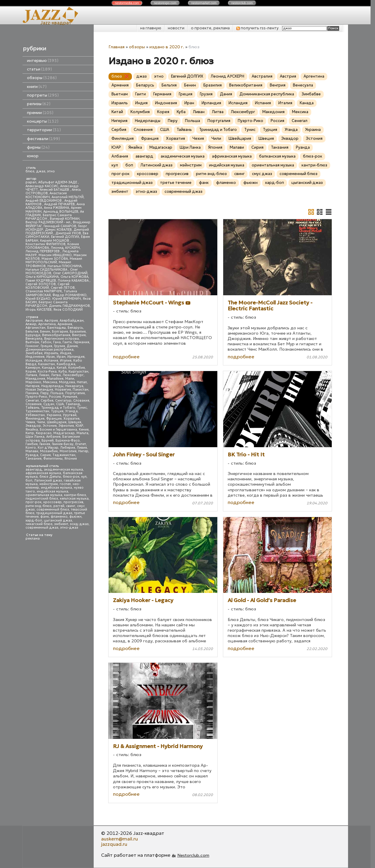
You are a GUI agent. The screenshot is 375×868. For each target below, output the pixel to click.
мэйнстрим (49, 484)
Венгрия (79, 335)
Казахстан (46, 364)
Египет (81, 444)
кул (84, 477)
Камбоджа (66, 364)
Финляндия (35, 419)
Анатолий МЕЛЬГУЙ (68, 197)
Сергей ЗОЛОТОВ (41, 284)
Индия (66, 353)
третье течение (176, 183)
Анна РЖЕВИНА (56, 208)
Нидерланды (52, 386)
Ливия (82, 448)
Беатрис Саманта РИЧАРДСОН (49, 217)
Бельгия (32, 332)
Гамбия (32, 444)
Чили (41, 422)
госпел (65, 484)
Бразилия (78, 332)
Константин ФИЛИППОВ (46, 244)
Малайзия (55, 379)
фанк (45, 517)
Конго (31, 448)
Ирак (51, 357)
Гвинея (45, 444)
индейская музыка (56, 488)
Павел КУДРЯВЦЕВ (41, 281)
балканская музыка (277, 156)
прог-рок (33, 502)
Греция (46, 346)
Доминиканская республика (50, 350)
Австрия (51, 321)
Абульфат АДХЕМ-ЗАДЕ (58, 182)
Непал (82, 382)
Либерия (68, 448)
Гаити (67, 342)
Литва (56, 375)
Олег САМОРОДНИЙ (70, 273)
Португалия (75, 393)
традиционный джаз (54, 513)
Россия (55, 397)
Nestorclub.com (193, 855)
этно (51, 171)
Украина (54, 415)
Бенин (45, 332)
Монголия (68, 451)
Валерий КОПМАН (65, 219)
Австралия (34, 321)
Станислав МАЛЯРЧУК (44, 291)
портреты (43, 95)
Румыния (70, 397)
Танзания (33, 459)
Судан (49, 404)
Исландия (34, 361)
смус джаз (262, 174)
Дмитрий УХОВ (68, 233)
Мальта (82, 433)
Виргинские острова (62, 339)
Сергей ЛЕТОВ (63, 288)
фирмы (38, 147)
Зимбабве (34, 353)
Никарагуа (74, 386)
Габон (46, 342)
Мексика (50, 382)
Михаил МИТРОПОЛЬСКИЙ (54, 260)
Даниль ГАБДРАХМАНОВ (69, 306)
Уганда (71, 411)
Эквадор (33, 426)
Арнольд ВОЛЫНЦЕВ (61, 212)
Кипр (30, 433)
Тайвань (32, 408)
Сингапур (63, 401)
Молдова (67, 382)
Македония (35, 379)
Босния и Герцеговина (58, 430)
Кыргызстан (78, 372)
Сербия (47, 401)
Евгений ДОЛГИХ (65, 237)
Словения (33, 404)
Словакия (81, 401)
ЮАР (79, 426)
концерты (43, 121)
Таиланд (73, 404)
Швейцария (57, 422)
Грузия (59, 346)
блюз (30, 171)
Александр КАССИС (42, 186)
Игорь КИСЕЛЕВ (39, 310)
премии (40, 113)
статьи (39, 69)
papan (31, 182)
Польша (57, 393)
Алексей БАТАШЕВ (55, 190)
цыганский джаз (58, 520)
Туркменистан (37, 411)
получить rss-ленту (257, 28)
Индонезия (35, 357)
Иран (61, 357)
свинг (71, 506)
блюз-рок (71, 477)
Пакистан (80, 390)
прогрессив (73, 502)
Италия (66, 361)
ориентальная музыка (44, 495)
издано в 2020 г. (167, 47)
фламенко (59, 517)
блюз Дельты (50, 477)
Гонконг (32, 346)
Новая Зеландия (39, 390)
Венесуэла (34, 339)
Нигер (83, 451)
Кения (84, 430)
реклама (33, 539)
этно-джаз (69, 528)
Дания (72, 346)
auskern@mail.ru (119, 839)
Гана (57, 342)
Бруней (48, 441)
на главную (151, 28)
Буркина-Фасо (68, 441)
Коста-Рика (47, 372)
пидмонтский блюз (42, 499)
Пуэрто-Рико (36, 397)
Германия (81, 342)
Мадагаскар (64, 433)
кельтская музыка (74, 499)
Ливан (44, 375)
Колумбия (76, 368)
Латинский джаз (48, 480)
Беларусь (75, 328)
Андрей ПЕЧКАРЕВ (59, 204)
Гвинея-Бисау (63, 444)
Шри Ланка (35, 437)
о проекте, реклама (210, 28)
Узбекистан (35, 415)
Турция (57, 411)
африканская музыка (43, 473)
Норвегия (63, 390)
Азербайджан (72, 321)
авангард (34, 470)
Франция (54, 419)
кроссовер (52, 502)
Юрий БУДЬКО (38, 299)
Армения (65, 324)
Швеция (75, 422)
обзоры (42, 78)
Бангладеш (56, 328)
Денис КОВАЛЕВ (58, 230)
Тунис (82, 408)
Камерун (33, 368)
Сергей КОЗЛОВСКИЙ (47, 286)
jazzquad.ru (114, 844)
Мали (70, 379)
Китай (62, 368)
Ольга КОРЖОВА (74, 277)
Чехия (30, 422)
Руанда (32, 455)
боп (29, 480)
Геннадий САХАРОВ (60, 226)
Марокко (33, 382)
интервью (43, 61)
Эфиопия (66, 426)
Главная (117, 47)
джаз (41, 171)
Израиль (51, 353)
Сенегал (32, 401)
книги (37, 87)
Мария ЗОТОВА (55, 259)
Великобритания (56, 335)
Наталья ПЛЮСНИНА (64, 266)
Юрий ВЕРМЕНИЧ (67, 299)
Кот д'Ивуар (48, 448)
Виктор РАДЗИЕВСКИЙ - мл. (48, 222)
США (60, 404)
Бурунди (33, 335)
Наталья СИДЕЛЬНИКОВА (47, 270)
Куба (63, 372)
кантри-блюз (75, 495)
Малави (32, 451)
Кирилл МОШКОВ (55, 241)
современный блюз (53, 510)
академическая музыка (63, 470)
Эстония (50, 426)
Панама (32, 393)
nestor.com (127, 3)
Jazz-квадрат (56, 23)
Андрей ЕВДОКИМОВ (44, 201)
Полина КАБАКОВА (74, 281)
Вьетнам (32, 342)
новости (176, 28)
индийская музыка (52, 491)
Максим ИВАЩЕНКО (55, 255)
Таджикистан (64, 455)
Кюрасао (44, 433)
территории (44, 130)
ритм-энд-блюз (39, 506)
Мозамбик (49, 451)
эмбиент (61, 524)
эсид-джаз (79, 524)
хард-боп (34, 520)
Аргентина (47, 324)
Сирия (45, 455)
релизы (39, 104)
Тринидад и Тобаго (58, 408)
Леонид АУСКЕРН (65, 248)
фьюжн (75, 517)
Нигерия (32, 386)
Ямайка (32, 430)
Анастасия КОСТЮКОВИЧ (46, 195)
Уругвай (70, 415)
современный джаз (42, 528)
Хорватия (71, 419)
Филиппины (53, 459)
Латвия (31, 375)
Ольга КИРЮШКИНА (42, 277)
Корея (31, 372)
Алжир (31, 324)
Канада (48, 368)
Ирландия (76, 357)
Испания (51, 361)
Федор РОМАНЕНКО (70, 295)
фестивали (43, 139)
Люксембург (73, 375)
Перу (44, 393)
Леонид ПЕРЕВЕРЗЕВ (43, 251)
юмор (33, 156)
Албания (53, 437)
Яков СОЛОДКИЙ (68, 310)
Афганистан (35, 328)
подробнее (126, 357)
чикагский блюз (39, 524)
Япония (71, 459)
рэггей (59, 506)
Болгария (60, 332)
